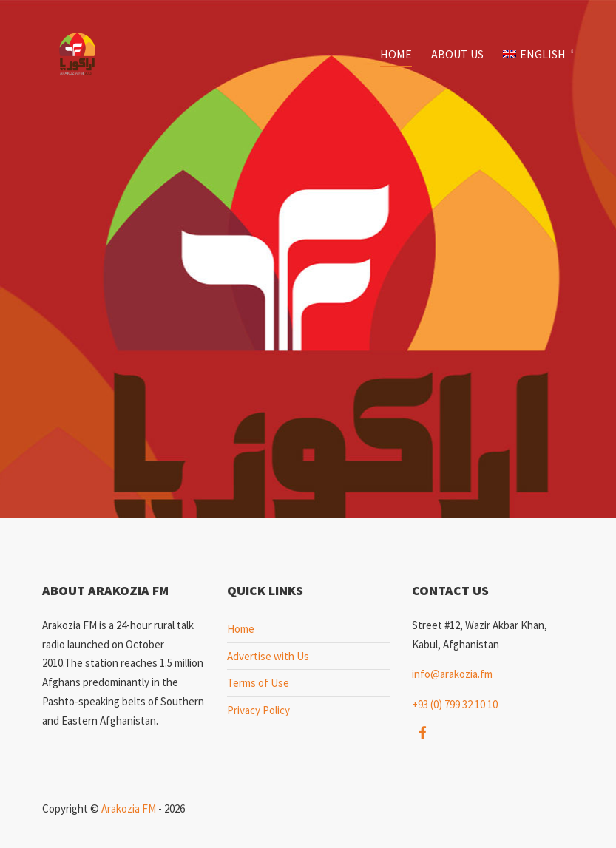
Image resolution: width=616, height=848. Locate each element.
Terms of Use (258, 683)
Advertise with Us (268, 656)
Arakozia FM (129, 808)
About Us (457, 54)
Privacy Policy (258, 710)
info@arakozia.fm (452, 674)
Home (396, 54)
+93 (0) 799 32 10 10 (455, 704)
